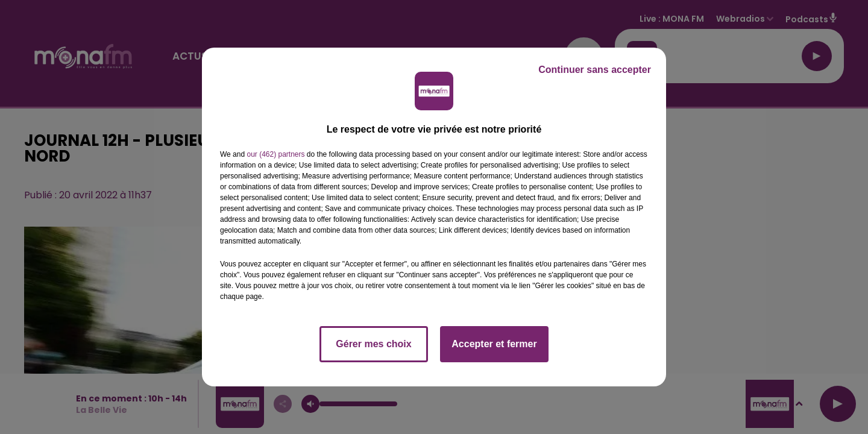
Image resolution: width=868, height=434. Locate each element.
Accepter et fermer (494, 344)
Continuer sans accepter (595, 70)
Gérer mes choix (373, 344)
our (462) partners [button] (275, 154)
